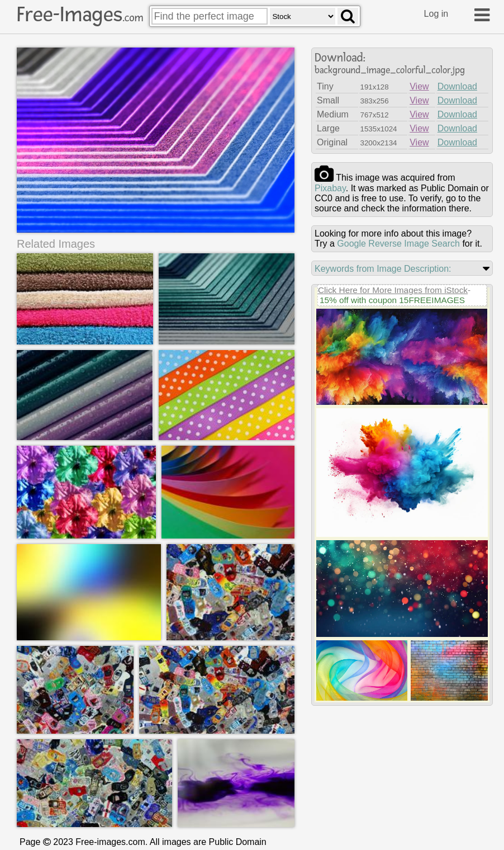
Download (457, 86)
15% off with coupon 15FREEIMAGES (392, 300)
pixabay (330, 188)
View (419, 86)
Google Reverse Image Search (398, 244)
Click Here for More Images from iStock (393, 290)
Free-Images (80, 15)
